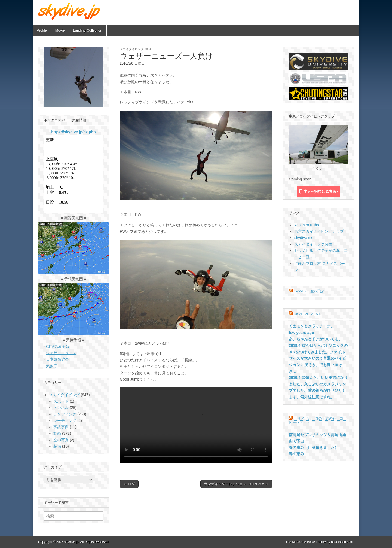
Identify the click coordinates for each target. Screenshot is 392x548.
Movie (60, 30)
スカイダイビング (132, 49)
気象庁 (52, 366)
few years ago (301, 333)
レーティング (65, 421)
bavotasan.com (342, 542)
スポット (61, 401)
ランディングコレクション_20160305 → (236, 484)
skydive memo (306, 238)
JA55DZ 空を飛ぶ (309, 291)
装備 (57, 446)
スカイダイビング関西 (313, 244)
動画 (148, 49)
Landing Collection (88, 30)
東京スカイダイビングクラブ (319, 231)
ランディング (65, 414)
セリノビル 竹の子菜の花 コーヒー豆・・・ (318, 420)
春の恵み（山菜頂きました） (314, 448)
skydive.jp (71, 542)
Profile (42, 30)
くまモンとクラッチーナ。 (312, 326)
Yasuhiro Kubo (307, 225)
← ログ (129, 484)
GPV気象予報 (58, 347)
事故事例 (61, 427)
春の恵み (296, 454)
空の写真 (61, 440)
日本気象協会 (57, 359)
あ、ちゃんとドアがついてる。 (316, 339)
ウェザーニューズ (61, 353)
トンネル (61, 408)
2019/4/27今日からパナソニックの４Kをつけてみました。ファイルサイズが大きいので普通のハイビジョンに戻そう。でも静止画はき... (318, 358)
